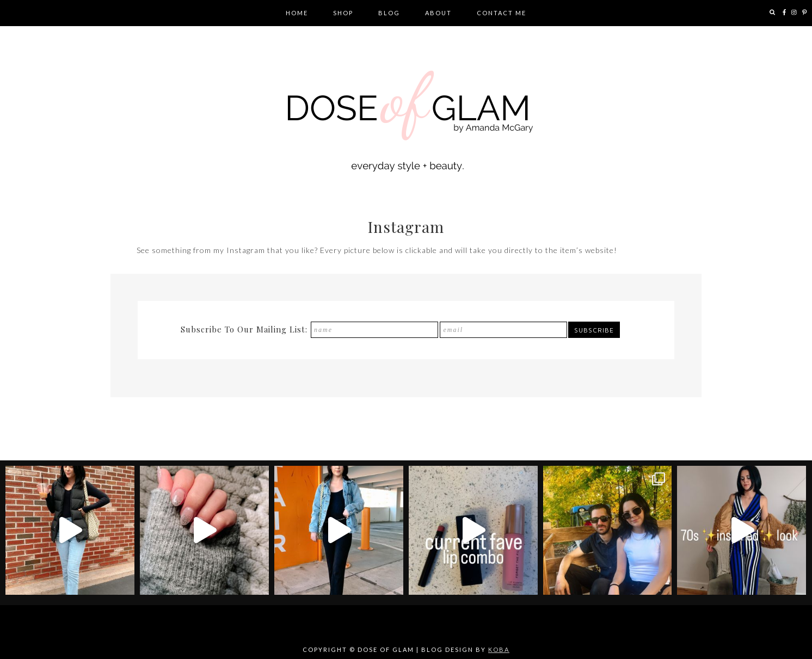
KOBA (499, 649)
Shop (343, 13)
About (438, 13)
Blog (389, 13)
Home (297, 13)
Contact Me (502, 13)
